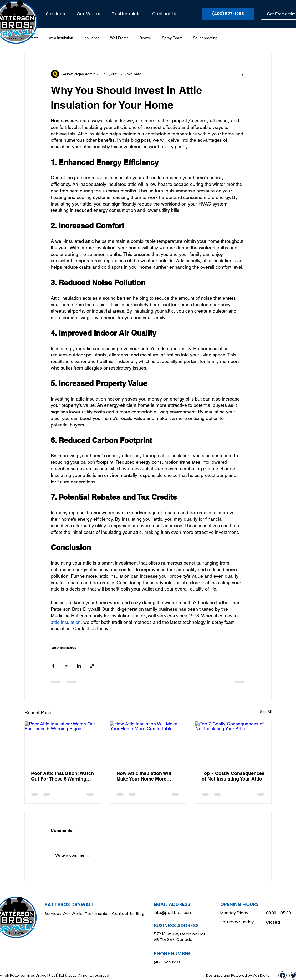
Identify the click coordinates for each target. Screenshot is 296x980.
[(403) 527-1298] (228, 14)
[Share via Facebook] (53, 666)
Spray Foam (172, 38)
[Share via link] (92, 666)
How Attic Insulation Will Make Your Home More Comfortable (144, 776)
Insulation (92, 38)
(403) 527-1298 (167, 962)
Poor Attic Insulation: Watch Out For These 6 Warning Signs (62, 776)
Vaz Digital (262, 975)
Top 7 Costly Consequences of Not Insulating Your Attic (233, 776)
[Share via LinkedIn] (79, 666)
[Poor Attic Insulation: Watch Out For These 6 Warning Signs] (63, 743)
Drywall (145, 38)
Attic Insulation (61, 38)
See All (266, 712)
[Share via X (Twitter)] (66, 666)
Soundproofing (205, 38)
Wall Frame (119, 38)
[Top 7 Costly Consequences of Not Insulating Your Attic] (233, 743)
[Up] (282, 975)
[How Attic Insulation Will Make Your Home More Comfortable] (148, 743)
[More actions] (242, 74)
